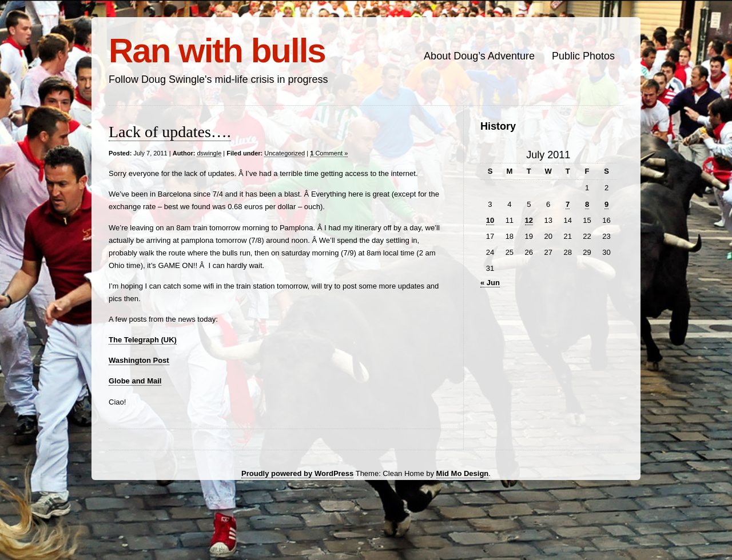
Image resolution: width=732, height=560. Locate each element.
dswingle (209, 153)
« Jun (490, 283)
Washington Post (139, 360)
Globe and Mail (135, 381)
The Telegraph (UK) (143, 340)
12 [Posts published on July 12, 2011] (529, 220)
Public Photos (583, 56)
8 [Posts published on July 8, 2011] (587, 204)
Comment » (329, 153)
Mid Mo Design (463, 473)
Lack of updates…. (170, 132)
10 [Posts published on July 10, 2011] (490, 220)
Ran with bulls (217, 51)
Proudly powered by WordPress (297, 473)
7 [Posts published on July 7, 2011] (568, 204)
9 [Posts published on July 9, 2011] (606, 204)
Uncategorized (285, 153)
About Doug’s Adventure (479, 56)
